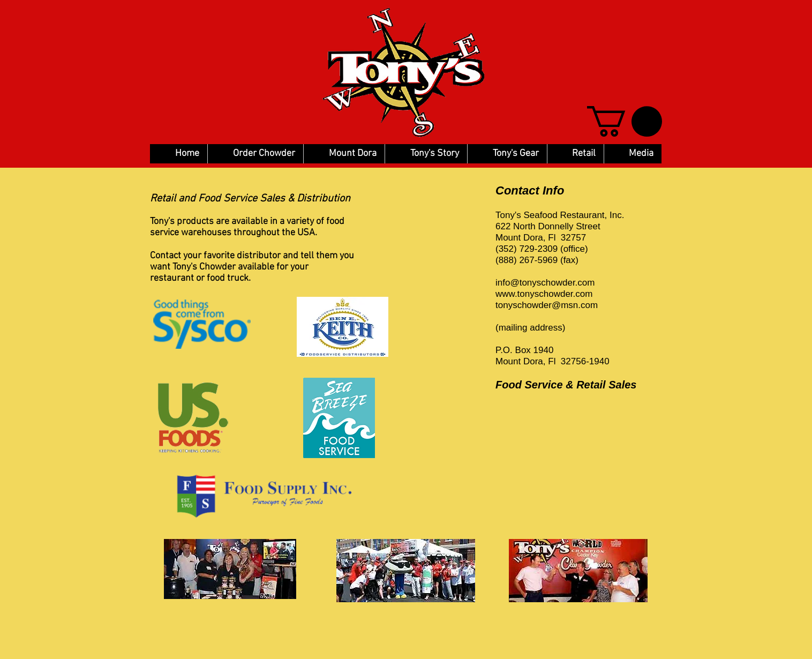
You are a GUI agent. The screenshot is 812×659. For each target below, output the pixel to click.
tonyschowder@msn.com (547, 305)
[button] (625, 121)
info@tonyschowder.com (545, 283)
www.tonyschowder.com (544, 294)
